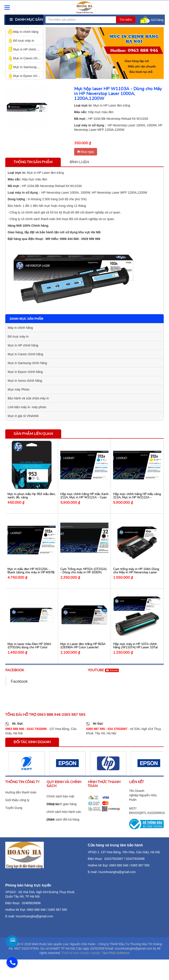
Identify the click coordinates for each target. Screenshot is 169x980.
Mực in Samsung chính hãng (30, 67)
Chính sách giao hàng (62, 812)
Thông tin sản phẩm (33, 162)
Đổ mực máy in (21, 41)
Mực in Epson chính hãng (28, 76)
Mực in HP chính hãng (26, 49)
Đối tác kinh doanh (32, 750)
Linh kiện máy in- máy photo (27, 407)
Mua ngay (86, 152)
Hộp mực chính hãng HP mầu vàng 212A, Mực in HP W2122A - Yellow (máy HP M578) (137, 500)
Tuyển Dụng (14, 816)
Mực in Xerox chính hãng (25, 381)
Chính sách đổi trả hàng (63, 828)
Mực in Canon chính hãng (28, 58)
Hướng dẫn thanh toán (21, 801)
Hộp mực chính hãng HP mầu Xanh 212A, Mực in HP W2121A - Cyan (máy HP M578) (84, 500)
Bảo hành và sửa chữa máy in (28, 398)
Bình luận (79, 162)
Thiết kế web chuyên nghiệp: (81, 961)
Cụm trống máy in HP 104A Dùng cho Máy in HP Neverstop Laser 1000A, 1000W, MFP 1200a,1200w (137, 578)
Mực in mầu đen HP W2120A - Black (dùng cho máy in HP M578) (31, 576)
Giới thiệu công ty (17, 808)
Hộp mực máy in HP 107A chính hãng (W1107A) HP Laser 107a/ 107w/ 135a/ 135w (135, 656)
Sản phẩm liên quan (33, 434)
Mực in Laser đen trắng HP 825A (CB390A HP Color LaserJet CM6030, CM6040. (83, 656)
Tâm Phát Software (116, 961)
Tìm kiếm (126, 20)
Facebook (19, 690)
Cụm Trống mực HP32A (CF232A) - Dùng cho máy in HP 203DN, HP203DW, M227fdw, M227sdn (83, 578)
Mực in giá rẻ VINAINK (23, 416)
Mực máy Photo (18, 389)
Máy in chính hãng (23, 32)
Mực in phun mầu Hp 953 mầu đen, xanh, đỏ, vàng (31, 498)
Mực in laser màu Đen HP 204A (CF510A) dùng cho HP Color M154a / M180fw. (29, 656)
